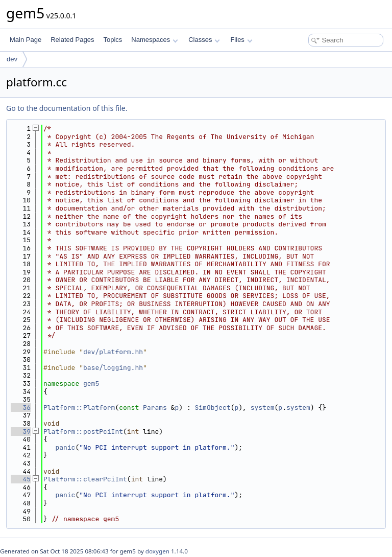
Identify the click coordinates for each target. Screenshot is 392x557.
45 (21, 479)
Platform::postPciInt (83, 432)
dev (12, 59)
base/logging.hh (113, 368)
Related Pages (72, 40)
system (263, 408)
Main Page (26, 40)
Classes (204, 40)
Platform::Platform (79, 408)
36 (21, 408)
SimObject (212, 408)
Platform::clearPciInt (85, 479)
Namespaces (154, 40)
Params (155, 408)
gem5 (91, 384)
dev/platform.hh (113, 352)
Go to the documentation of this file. (67, 108)
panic (65, 447)
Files (241, 40)
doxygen (157, 551)
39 (21, 432)
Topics (113, 40)
